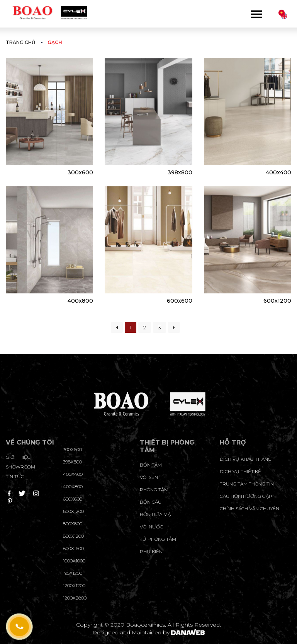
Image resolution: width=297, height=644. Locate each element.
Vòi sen (149, 477)
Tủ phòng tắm (158, 539)
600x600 (180, 301)
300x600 (80, 172)
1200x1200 (74, 585)
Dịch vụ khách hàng (246, 459)
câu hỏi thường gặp (246, 496)
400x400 (278, 172)
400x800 (80, 301)
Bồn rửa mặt (157, 514)
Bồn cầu (151, 502)
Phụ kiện (151, 551)
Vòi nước (151, 527)
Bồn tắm (151, 465)
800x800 (73, 524)
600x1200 (277, 301)
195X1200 (73, 573)
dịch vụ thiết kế (240, 471)
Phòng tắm (154, 490)
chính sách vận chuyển (249, 509)
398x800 (180, 172)
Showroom (20, 467)
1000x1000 (74, 561)
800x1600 (73, 548)
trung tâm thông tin (247, 484)
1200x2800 (75, 598)
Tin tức (15, 476)
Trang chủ (20, 42)
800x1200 (73, 536)
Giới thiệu (18, 457)
